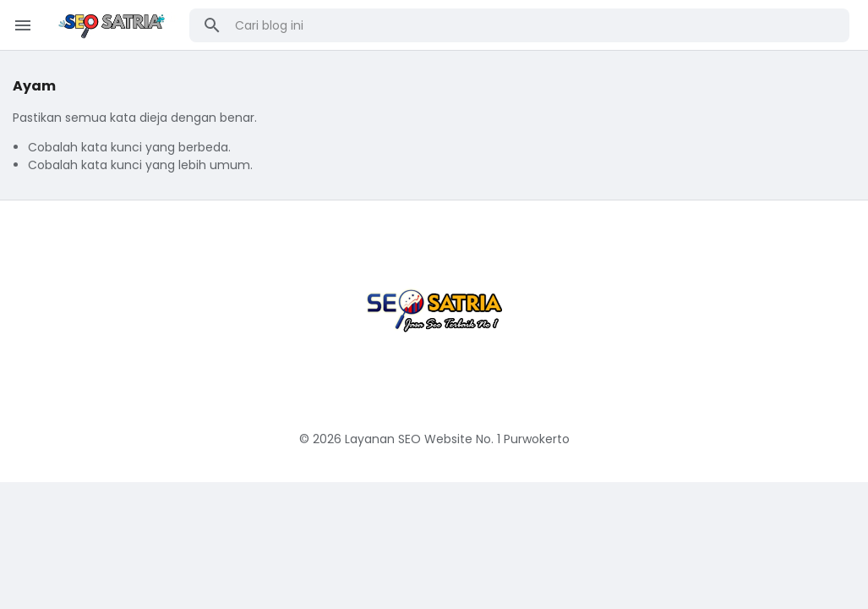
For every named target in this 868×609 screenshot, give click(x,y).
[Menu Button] (23, 25)
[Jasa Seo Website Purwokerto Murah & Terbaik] (434, 303)
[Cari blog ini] (536, 25)
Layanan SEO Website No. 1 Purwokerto (457, 439)
